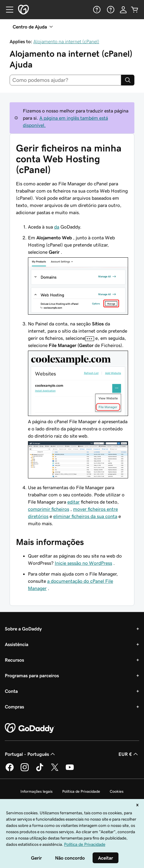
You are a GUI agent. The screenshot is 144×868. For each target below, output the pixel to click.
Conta (11, 691)
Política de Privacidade (81, 791)
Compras (14, 707)
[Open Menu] (7, 10)
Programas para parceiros (32, 675)
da (57, 227)
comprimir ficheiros (49, 509)
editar (74, 502)
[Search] (128, 80)
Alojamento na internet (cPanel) (66, 41)
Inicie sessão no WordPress (83, 563)
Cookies (117, 791)
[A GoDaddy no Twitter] (55, 770)
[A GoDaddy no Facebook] (10, 770)
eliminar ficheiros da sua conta (85, 516)
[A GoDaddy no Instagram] (25, 770)
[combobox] (65, 80)
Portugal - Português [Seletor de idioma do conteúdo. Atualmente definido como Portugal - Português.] (31, 754)
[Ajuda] (96, 10)
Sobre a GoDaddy (23, 629)
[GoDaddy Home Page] (30, 728)
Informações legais (37, 791)
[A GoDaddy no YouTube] (70, 770)
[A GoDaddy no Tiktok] (40, 770)
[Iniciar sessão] (123, 10)
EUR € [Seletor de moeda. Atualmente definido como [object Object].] (129, 754)
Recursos (14, 660)
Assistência (17, 644)
